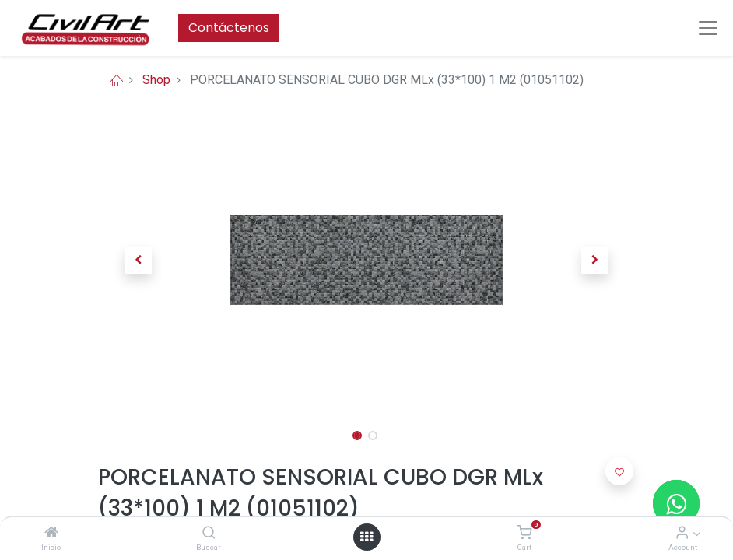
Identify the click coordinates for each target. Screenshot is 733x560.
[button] (139, 260)
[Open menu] (366, 537)
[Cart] (524, 533)
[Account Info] (682, 533)
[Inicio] (51, 533)
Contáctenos (229, 28)
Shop (156, 80)
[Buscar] (209, 533)
